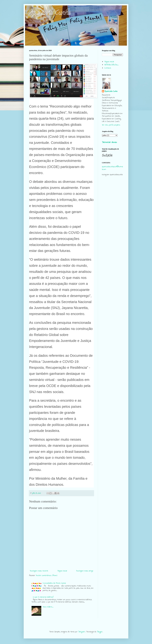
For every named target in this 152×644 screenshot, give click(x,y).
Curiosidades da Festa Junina (54, 583)
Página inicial (62, 571)
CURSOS (108, 68)
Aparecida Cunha (50, 13)
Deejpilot (82, 632)
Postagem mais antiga (85, 571)
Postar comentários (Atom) (46, 576)
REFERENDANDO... (111, 65)
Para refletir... (48, 607)
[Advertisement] (112, 230)
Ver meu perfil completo (111, 125)
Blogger (100, 632)
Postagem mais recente (39, 571)
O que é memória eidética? (43, 597)
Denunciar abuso (109, 142)
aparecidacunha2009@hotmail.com (112, 168)
